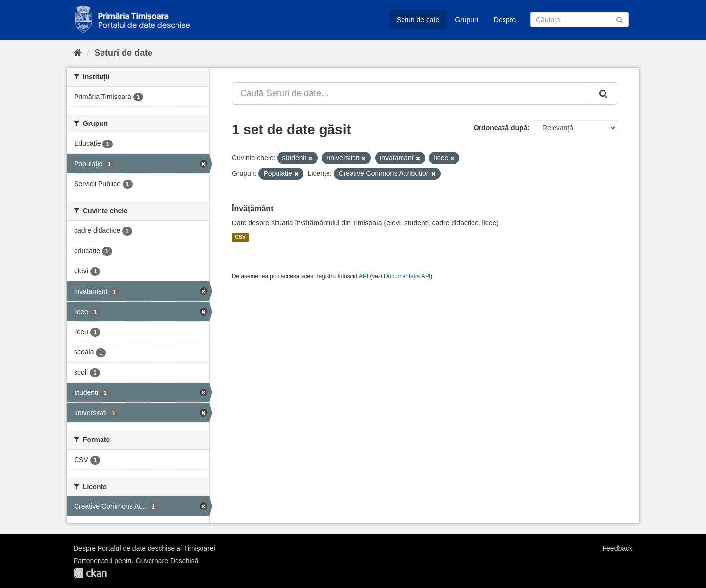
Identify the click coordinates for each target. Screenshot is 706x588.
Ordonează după (501, 128)
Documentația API (407, 276)
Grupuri (466, 20)
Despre (505, 20)
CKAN (90, 573)
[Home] (78, 53)
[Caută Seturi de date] (580, 20)
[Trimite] (619, 19)
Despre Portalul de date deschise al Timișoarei (144, 548)
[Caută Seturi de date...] (412, 94)
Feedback (618, 548)
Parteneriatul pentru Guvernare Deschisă (136, 561)
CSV (240, 237)
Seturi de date (418, 20)
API (364, 276)
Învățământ (252, 208)
